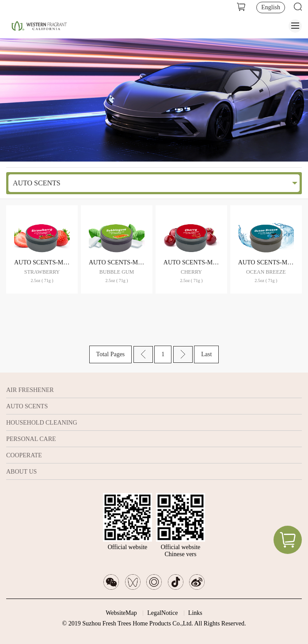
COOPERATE (24, 455)
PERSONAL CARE (31, 439)
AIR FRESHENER (30, 390)
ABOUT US (21, 472)
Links (195, 613)
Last (206, 354)
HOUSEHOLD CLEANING (42, 423)
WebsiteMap (121, 613)
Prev (143, 354)
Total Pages (111, 354)
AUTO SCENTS (37, 183)
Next (183, 354)
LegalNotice (162, 613)
